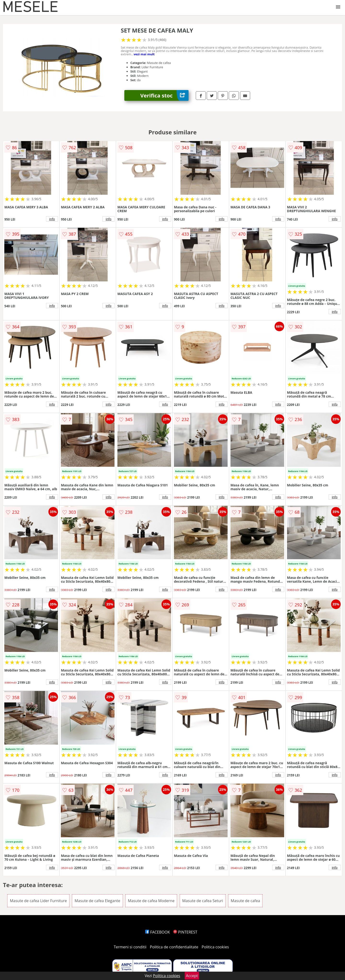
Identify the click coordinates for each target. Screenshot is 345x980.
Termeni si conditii (130, 947)
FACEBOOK (158, 932)
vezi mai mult (144, 54)
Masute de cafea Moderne (151, 901)
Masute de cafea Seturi (203, 901)
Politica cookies (215, 947)
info (52, 219)
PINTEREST (185, 932)
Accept (192, 976)
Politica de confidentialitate (174, 947)
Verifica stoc (164, 95)
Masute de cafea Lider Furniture (38, 901)
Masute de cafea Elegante (97, 901)
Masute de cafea (245, 901)
